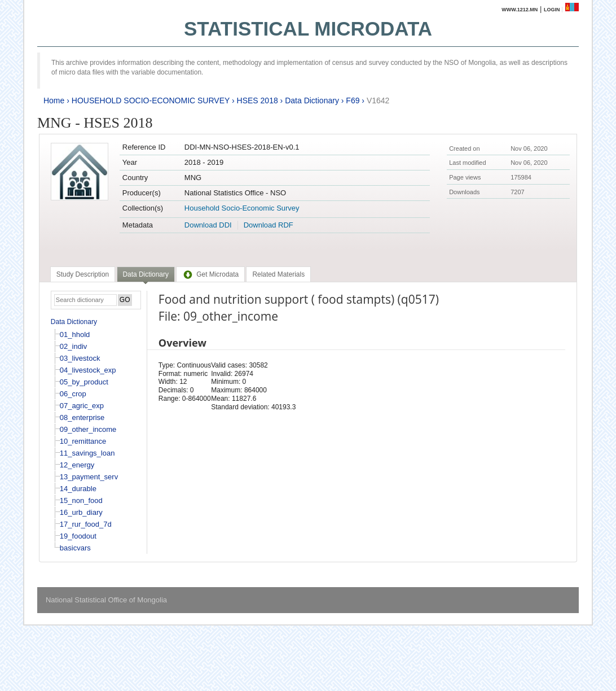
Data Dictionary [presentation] (146, 274)
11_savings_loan (87, 453)
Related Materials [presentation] (278, 274)
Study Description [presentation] (83, 274)
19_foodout (78, 536)
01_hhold (75, 334)
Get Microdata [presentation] (210, 274)
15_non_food (81, 500)
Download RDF (269, 225)
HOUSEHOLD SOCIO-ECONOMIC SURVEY (151, 100)
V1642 (378, 100)
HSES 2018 (258, 100)
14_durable (78, 489)
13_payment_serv (89, 477)
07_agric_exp (82, 406)
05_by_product (84, 382)
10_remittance (83, 441)
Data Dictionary (312, 100)
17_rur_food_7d (86, 524)
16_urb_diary (81, 512)
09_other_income (88, 429)
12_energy (77, 465)
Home (54, 100)
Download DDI (208, 225)
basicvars (75, 548)
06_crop (73, 394)
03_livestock (80, 358)
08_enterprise (82, 417)
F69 (353, 100)
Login (552, 10)
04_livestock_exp (88, 370)
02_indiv (73, 346)
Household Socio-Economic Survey (242, 208)
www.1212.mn (520, 10)
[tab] (83, 274)
